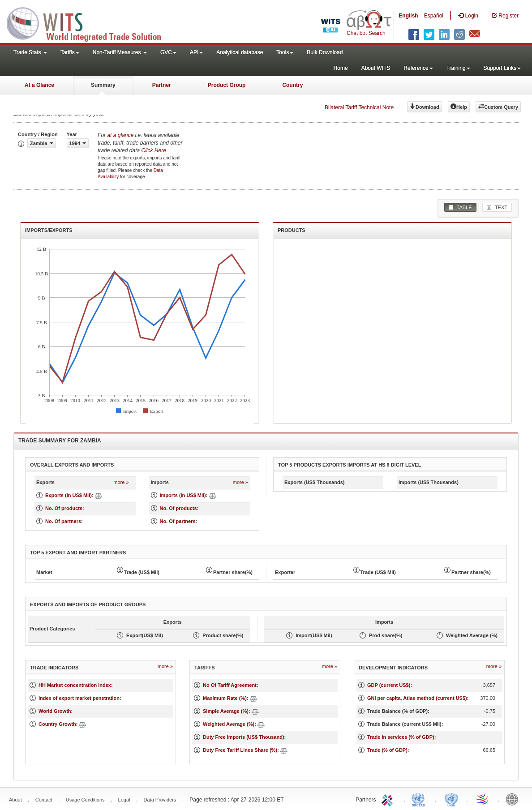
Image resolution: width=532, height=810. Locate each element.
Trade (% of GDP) (387, 750)
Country (292, 85)
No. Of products (64, 508)
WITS (90, 22)
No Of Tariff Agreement (230, 685)
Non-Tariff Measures (120, 52)
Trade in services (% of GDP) (401, 737)
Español (434, 16)
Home (341, 68)
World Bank (514, 799)
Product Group (227, 85)
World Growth (55, 711)
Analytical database (240, 52)
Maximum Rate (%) (225, 698)
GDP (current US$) (389, 685)
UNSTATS (451, 799)
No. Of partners (63, 521)
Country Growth (57, 724)
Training (458, 68)
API (196, 52)
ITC (389, 799)
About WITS (376, 68)
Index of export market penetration (79, 698)
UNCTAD (420, 799)
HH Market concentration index (75, 685)
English (408, 16)
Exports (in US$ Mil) (69, 495)
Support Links (502, 68)
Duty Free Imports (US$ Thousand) (244, 737)
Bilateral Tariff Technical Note (359, 107)
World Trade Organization (483, 799)
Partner (162, 85)
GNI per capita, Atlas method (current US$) (417, 698)
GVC (168, 52)
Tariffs (70, 52)
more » (121, 482)
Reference (418, 68)
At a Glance (39, 85)
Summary (103, 85)
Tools (285, 52)
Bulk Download (325, 52)
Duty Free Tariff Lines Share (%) (240, 750)
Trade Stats (30, 52)
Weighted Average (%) (229, 724)
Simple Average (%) (226, 711)
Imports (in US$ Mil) (183, 495)
